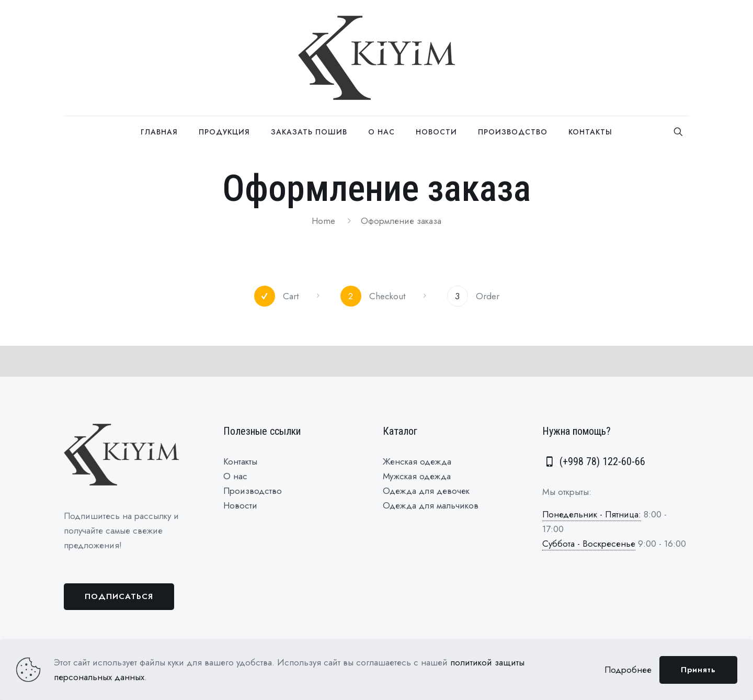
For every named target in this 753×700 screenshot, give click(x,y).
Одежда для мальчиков (431, 505)
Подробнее (628, 670)
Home (323, 221)
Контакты (240, 461)
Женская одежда (417, 461)
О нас (235, 476)
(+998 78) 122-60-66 (594, 461)
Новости (240, 505)
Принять (698, 670)
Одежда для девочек (426, 491)
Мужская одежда (417, 476)
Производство (253, 491)
